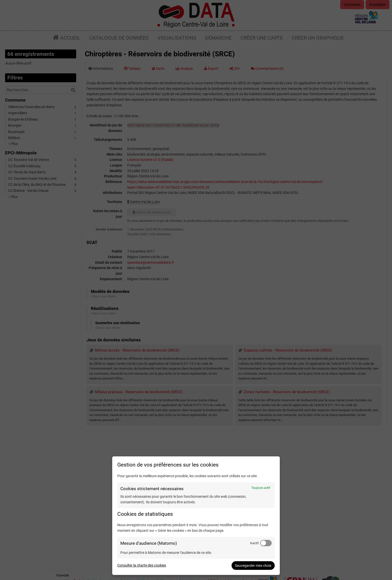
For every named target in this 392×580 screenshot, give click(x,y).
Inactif (254, 543)
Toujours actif (261, 488)
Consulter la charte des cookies (142, 565)
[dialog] (196, 516)
